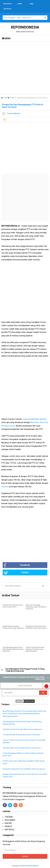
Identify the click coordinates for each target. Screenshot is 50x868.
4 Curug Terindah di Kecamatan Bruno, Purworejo (21, 730)
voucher (5, 482)
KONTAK (8, 818)
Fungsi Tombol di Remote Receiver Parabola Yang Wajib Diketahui (35, 644)
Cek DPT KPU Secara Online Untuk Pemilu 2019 (13, 601)
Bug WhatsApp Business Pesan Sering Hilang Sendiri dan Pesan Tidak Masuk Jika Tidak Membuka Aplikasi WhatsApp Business (24, 709)
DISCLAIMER (10, 815)
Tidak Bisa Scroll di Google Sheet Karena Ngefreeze (22, 724)
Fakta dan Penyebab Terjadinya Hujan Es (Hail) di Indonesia (36, 602)
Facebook (17, 560)
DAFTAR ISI (9, 825)
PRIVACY (8, 821)
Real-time (35, 417)
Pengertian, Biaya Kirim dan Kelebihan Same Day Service (36, 622)
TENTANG (9, 812)
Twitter (16, 568)
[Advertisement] (25, 63)
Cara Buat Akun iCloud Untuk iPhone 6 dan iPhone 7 (22, 743)
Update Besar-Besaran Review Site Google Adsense (13, 622)
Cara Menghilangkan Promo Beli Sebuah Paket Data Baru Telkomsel (13, 644)
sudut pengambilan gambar (35, 414)
